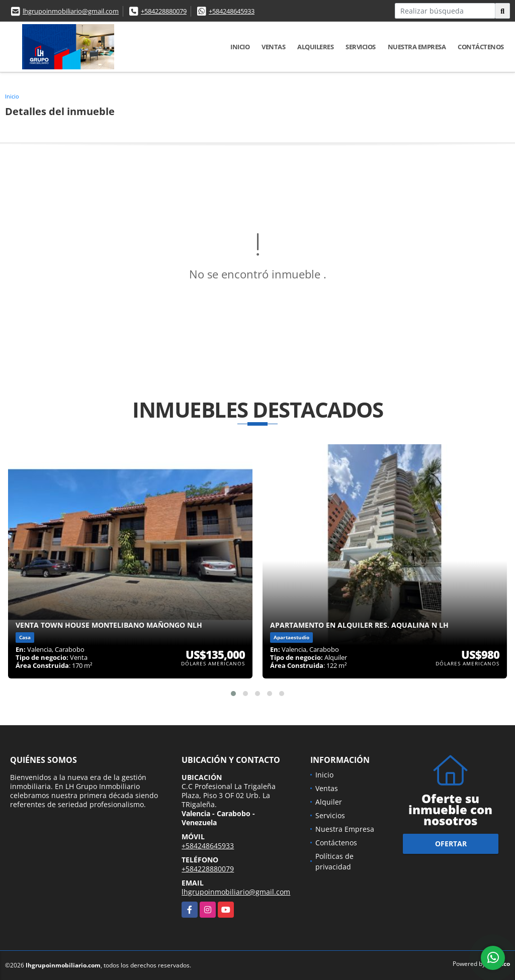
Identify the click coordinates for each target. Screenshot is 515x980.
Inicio (240, 47)
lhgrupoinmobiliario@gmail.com (71, 11)
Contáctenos (481, 47)
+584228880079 (164, 11)
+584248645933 (232, 11)
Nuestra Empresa (417, 47)
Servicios (361, 47)
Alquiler (329, 802)
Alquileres (315, 47)
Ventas (273, 47)
